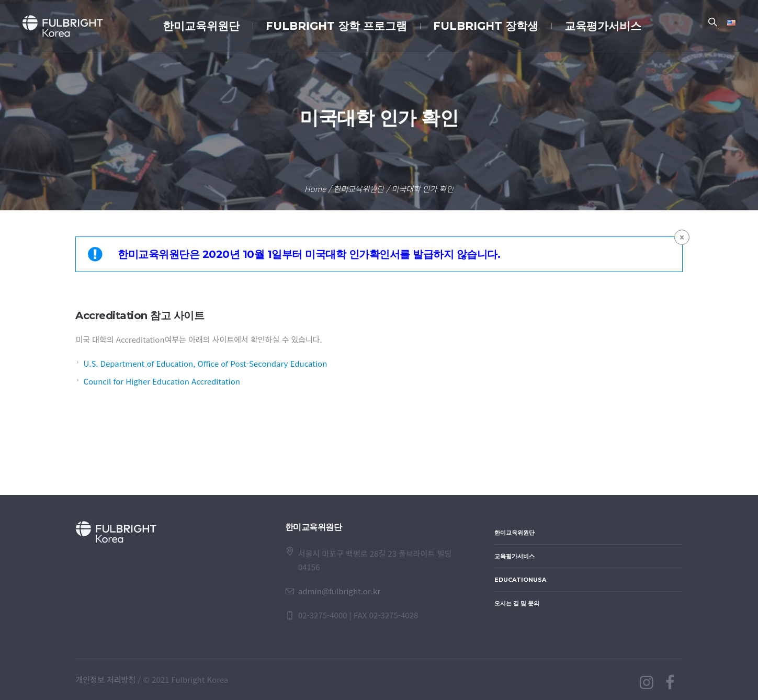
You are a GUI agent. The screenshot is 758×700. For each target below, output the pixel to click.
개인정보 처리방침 (106, 679)
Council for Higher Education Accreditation (162, 381)
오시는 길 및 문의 (517, 603)
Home (315, 189)
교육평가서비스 (514, 556)
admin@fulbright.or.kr (339, 591)
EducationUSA (520, 580)
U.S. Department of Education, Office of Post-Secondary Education (205, 363)
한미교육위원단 (359, 189)
